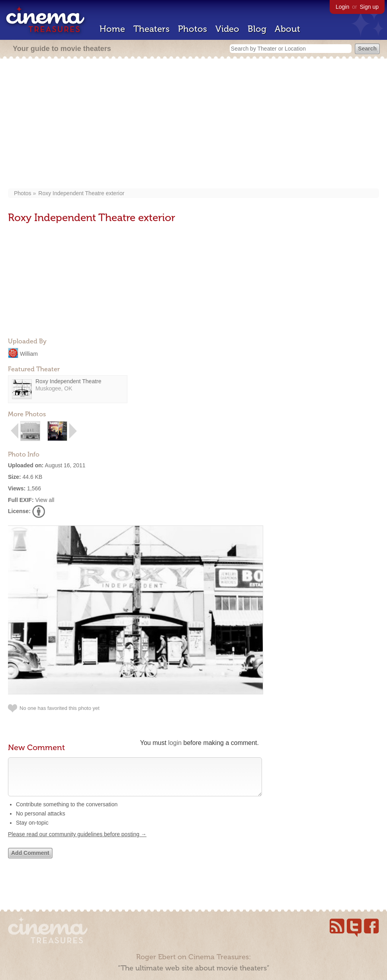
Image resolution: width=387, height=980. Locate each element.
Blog (257, 29)
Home (112, 29)
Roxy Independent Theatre (68, 381)
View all (45, 500)
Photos (193, 29)
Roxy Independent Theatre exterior (81, 193)
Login (342, 7)
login (175, 743)
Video (227, 29)
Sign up (369, 7)
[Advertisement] (193, 124)
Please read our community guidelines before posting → (77, 842)
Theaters (151, 29)
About (287, 29)
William (29, 353)
